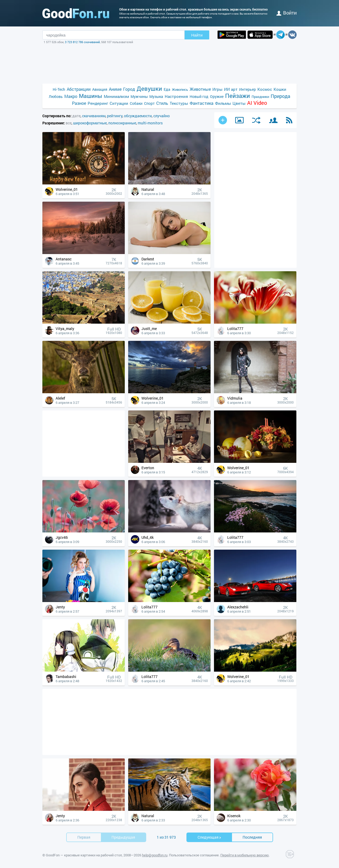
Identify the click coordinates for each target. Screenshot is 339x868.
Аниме (115, 89)
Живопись (180, 89)
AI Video (257, 103)
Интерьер (247, 89)
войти (287, 13)
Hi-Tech (59, 89)
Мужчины (139, 96)
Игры (217, 89)
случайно (162, 116)
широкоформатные (90, 123)
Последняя (252, 837)
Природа (280, 96)
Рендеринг (98, 103)
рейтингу (115, 116)
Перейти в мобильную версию (245, 855)
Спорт (149, 103)
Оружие (217, 96)
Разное (79, 103)
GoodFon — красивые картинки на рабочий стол (84, 855)
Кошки (280, 89)
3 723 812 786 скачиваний (82, 42)
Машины (91, 96)
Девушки (149, 89)
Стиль (162, 103)
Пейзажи (238, 96)
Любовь (56, 96)
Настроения (176, 96)
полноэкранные (122, 123)
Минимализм (116, 96)
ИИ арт (231, 89)
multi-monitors (150, 123)
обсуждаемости (138, 116)
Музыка (156, 96)
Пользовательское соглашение (194, 855)
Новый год (199, 96)
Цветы (239, 103)
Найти (197, 35)
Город (129, 89)
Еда (167, 89)
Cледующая (209, 837)
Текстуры (179, 103)
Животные (200, 89)
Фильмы (223, 103)
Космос (265, 89)
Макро (71, 96)
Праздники (260, 97)
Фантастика (202, 103)
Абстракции (79, 89)
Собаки (136, 103)
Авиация (100, 89)
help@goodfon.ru (155, 855)
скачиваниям (94, 116)
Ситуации (119, 103)
